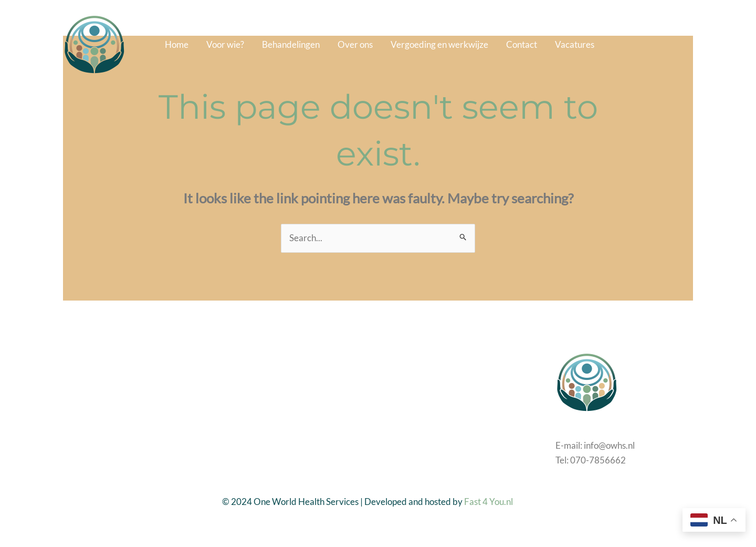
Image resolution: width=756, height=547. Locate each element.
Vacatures (575, 44)
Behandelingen (291, 44)
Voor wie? (225, 44)
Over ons (355, 44)
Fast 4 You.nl (489, 502)
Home (177, 44)
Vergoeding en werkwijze (439, 44)
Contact (522, 44)
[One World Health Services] (94, 43)
